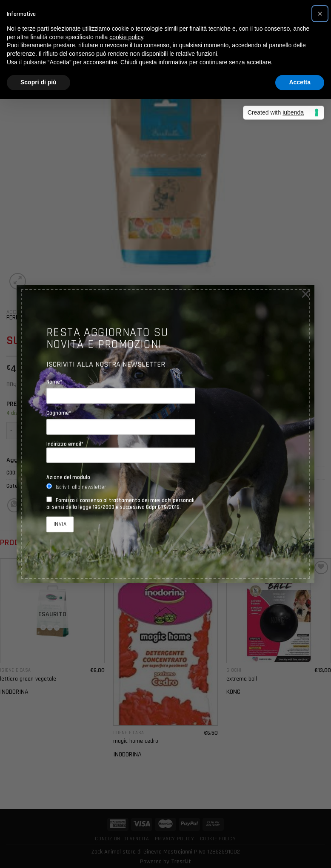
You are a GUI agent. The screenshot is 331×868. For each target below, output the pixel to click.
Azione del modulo (68, 477)
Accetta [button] (300, 82)
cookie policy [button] (126, 37)
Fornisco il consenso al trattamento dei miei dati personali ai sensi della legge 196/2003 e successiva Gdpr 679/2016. (120, 503)
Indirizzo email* (121, 452)
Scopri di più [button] (39, 82)
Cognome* (59, 413)
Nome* (54, 382)
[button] (320, 14)
